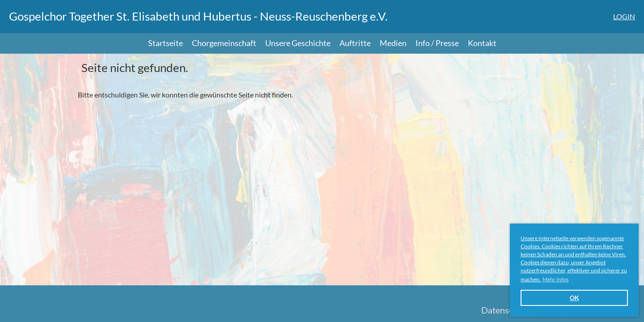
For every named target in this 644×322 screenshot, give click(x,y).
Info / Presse (437, 43)
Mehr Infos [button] (555, 279)
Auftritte (355, 43)
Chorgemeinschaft (224, 43)
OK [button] (574, 298)
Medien (393, 43)
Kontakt (482, 43)
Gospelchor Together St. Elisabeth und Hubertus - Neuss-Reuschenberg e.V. (198, 16)
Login (624, 16)
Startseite (165, 43)
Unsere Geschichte (298, 43)
